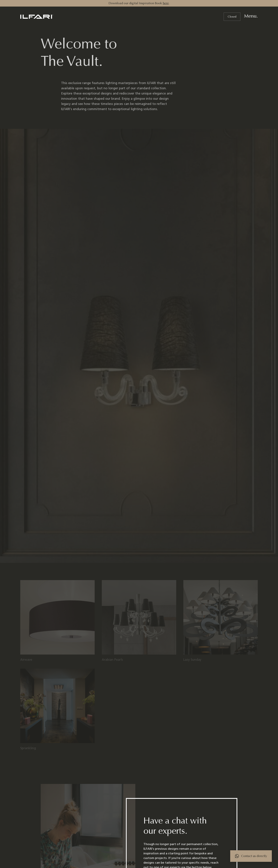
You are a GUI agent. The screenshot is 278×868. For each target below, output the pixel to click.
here (166, 3)
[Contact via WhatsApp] (251, 856)
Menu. (251, 16)
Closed (232, 17)
